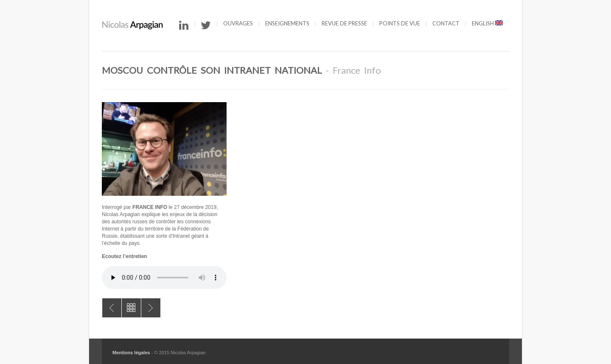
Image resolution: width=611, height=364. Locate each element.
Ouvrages (238, 23)
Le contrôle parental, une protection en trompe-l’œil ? (112, 308)
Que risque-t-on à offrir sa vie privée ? (151, 308)
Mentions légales (131, 353)
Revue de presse (344, 23)
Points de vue (400, 23)
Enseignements (287, 23)
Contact (446, 23)
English (487, 23)
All (131, 308)
